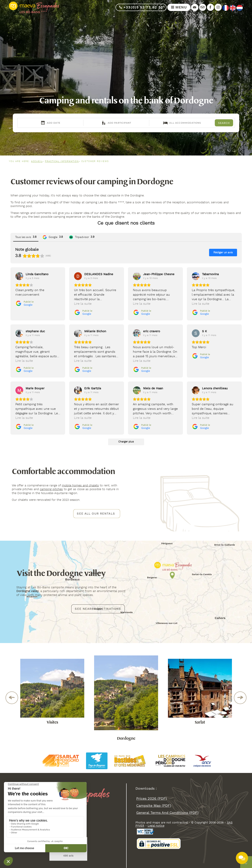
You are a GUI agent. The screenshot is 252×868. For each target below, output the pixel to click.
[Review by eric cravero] (152, 331)
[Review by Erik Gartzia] (93, 388)
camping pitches (51, 489)
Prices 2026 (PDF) (151, 798)
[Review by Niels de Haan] (153, 388)
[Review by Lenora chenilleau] (215, 388)
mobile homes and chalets (80, 485)
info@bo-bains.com (36, 831)
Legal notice (156, 825)
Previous (12, 698)
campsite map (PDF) (154, 806)
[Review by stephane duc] (35, 331)
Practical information (62, 161)
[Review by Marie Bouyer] (35, 388)
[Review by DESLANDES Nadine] (99, 274)
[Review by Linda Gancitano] (37, 274)
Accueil (37, 161)
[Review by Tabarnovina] (210, 274)
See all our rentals (96, 514)
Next (240, 698)
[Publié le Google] (25, 303)
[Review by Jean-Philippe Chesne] (159, 274)
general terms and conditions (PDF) (167, 813)
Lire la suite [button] (83, 304)
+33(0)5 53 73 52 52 (141, 7)
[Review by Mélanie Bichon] (95, 331)
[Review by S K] (204, 331)
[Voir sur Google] (19, 276)
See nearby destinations (98, 609)
